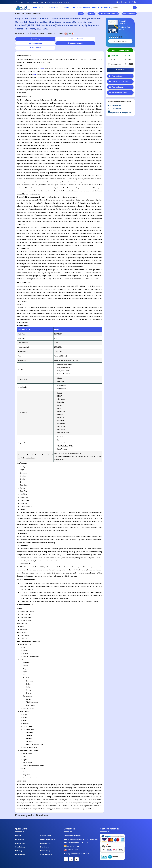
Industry (91, 14)
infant (34, 65)
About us (95, 8)
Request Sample (120, 41)
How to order (45, 838)
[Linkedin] (136, 2)
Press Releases (83, 8)
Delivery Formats (46, 846)
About (18, 827)
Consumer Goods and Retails (109, 14)
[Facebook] (130, 2)
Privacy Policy (45, 827)
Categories (55, 8)
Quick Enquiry (122, 2)
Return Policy (45, 842)
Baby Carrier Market (129, 14)
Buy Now (120, 70)
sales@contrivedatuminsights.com (57, 2)
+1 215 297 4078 (37, 2)
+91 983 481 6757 (23, 2)
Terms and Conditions (48, 830)
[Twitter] (133, 2)
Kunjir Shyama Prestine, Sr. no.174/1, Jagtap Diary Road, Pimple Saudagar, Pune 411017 (81, 832)
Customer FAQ (45, 834)
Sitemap (19, 842)
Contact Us (106, 8)
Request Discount (116, 87)
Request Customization (118, 82)
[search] (135, 8)
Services (43, 8)
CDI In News (20, 846)
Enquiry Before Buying (118, 93)
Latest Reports (69, 8)
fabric (42, 59)
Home (35, 8)
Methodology (20, 838)
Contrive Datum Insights (73, 827)
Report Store (20, 834)
